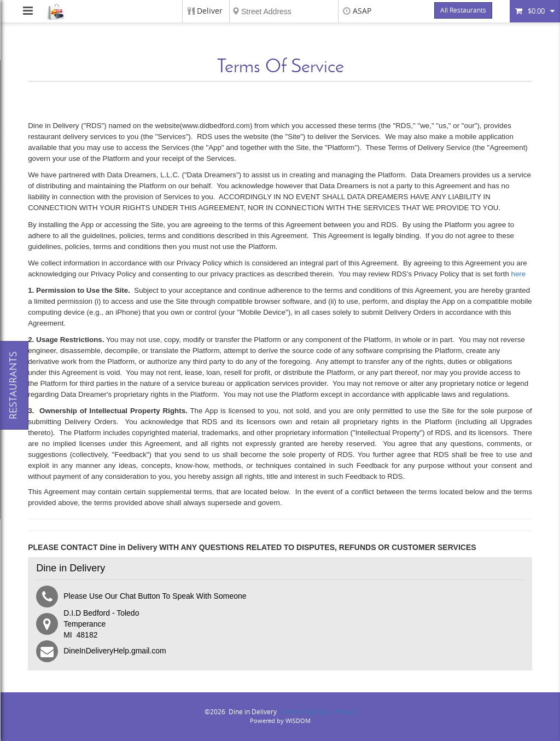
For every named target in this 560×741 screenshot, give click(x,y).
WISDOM (298, 721)
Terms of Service (305, 712)
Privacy (345, 712)
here (519, 274)
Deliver (210, 11)
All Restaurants (463, 10)
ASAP (362, 11)
